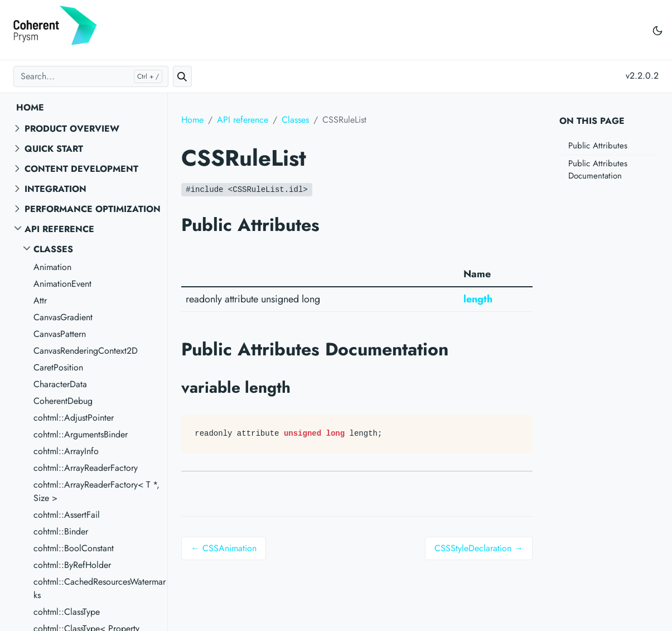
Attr (40, 300)
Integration (55, 189)
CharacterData (60, 384)
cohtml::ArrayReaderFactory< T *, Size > (96, 491)
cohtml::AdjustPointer (74, 418)
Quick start (54, 149)
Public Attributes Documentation (598, 170)
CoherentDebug (63, 401)
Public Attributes (598, 146)
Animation (52, 267)
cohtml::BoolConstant (74, 548)
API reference (59, 229)
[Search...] (91, 76)
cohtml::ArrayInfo (66, 451)
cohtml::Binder (61, 531)
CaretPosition (58, 367)
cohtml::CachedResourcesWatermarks (100, 588)
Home (30, 107)
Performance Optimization (93, 209)
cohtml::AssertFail (67, 515)
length (478, 299)
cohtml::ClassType (67, 612)
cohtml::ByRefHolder (72, 565)
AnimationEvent (62, 284)
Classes (53, 249)
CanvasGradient (63, 317)
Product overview (72, 129)
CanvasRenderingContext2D (86, 351)
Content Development (81, 169)
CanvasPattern (60, 334)
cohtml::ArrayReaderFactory (86, 468)
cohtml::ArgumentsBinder (81, 434)
